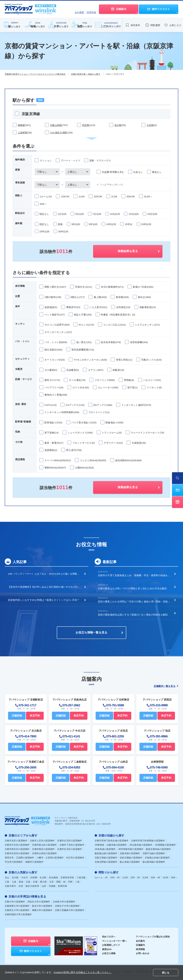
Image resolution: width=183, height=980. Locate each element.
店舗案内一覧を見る (166, 686)
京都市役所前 (67, 877)
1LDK (125, 877)
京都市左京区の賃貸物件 (69, 841)
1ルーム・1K (101, 877)
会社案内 (140, 941)
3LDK (166, 877)
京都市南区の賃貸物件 (43, 849)
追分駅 (120, 125)
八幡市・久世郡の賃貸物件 (50, 858)
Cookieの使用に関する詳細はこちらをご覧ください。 (83, 972)
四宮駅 (89, 125)
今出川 (25, 877)
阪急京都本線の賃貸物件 (158, 849)
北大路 (15, 877)
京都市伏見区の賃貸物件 (17, 853)
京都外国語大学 (18, 914)
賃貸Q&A (107, 949)
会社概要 (79, 12)
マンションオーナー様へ (114, 941)
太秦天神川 (10, 886)
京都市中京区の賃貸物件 (17, 845)
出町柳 (34, 877)
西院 (59, 882)
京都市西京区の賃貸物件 (17, 849)
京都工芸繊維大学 (70, 910)
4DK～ (174, 877)
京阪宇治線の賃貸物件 (154, 853)
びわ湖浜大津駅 (61, 133)
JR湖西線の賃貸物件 (165, 845)
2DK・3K (135, 877)
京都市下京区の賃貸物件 (72, 845)
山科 (44, 886)
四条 (21, 882)
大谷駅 (152, 125)
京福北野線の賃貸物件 (106, 862)
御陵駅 (24, 125)
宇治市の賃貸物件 (14, 862)
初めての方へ (109, 937)
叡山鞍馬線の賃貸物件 (154, 862)
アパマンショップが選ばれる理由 (153, 937)
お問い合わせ (143, 953)
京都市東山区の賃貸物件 (44, 845)
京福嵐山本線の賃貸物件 (157, 858)
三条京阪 (81, 877)
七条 (14, 882)
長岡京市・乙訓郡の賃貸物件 (19, 858)
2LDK (145, 877)
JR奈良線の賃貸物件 (105, 849)
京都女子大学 (67, 906)
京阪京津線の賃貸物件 (106, 858)
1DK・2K (115, 877)
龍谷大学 (42, 906)
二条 (77, 882)
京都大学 (15, 902)
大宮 (52, 882)
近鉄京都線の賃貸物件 (131, 858)
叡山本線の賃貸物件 (130, 862)
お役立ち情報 (109, 953)
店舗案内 (140, 945)
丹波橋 (52, 886)
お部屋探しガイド (111, 945)
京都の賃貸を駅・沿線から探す (86, 74)
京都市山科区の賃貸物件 (44, 853)
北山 (7, 877)
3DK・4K (156, 877)
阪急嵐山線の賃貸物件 (106, 853)
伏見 (21, 886)
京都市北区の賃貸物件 (16, 841)
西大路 (43, 882)
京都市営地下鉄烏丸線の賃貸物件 (112, 841)
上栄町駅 (25, 133)
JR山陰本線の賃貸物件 (141, 845)
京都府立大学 (17, 910)
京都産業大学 (17, 906)
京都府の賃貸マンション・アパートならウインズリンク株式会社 (35, 74)
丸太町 (43, 877)
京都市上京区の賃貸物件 (42, 841)
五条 (28, 882)
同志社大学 (39, 902)
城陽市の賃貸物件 (34, 862)
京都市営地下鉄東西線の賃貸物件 (148, 841)
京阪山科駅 (59, 125)
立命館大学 (64, 902)
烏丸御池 (53, 877)
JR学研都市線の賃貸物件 (131, 849)
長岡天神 (62, 886)
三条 (7, 882)
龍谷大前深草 (32, 886)
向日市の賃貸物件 (75, 858)
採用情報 (91, 12)
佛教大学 (42, 910)
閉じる (166, 973)
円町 (70, 882)
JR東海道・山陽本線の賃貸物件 (111, 845)
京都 (35, 882)
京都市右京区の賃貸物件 (69, 849)
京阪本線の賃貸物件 (130, 853)
